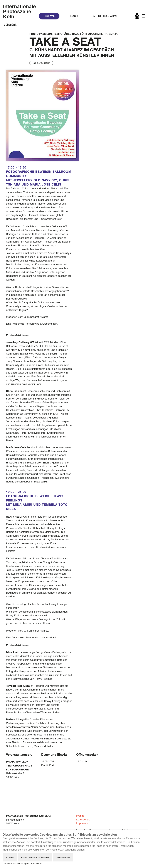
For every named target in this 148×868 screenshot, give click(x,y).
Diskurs (74, 16)
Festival (49, 16)
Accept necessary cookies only (35, 857)
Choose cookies (63, 857)
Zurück (11, 25)
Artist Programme (105, 16)
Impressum (83, 823)
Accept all (10, 857)
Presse (80, 816)
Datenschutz (83, 820)
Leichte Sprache (137, 17)
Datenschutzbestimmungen (16, 863)
